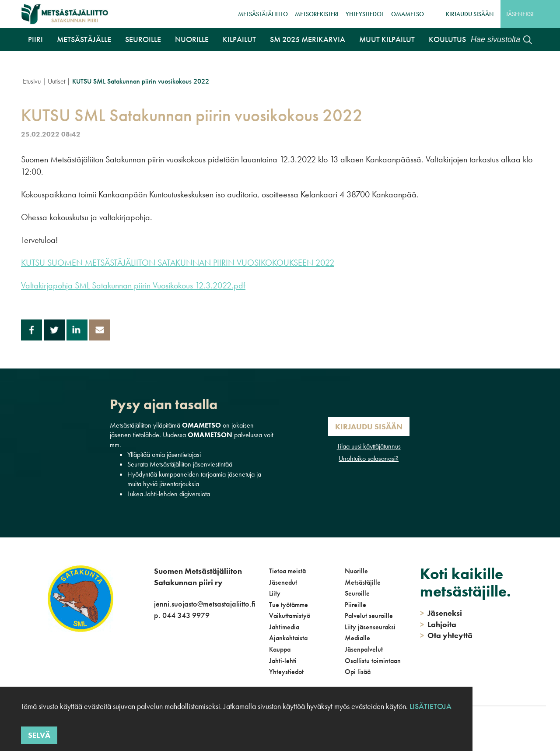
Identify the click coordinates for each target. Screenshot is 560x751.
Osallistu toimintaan (373, 661)
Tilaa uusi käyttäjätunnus (369, 446)
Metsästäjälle (84, 39)
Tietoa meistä (287, 571)
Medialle (357, 638)
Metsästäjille (363, 582)
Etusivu (32, 81)
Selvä (39, 735)
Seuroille (143, 39)
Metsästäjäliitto (263, 14)
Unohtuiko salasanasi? (369, 458)
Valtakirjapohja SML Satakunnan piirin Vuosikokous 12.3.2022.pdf (133, 285)
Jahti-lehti (283, 661)
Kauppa (280, 649)
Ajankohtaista (288, 638)
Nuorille (192, 39)
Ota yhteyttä (446, 635)
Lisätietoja (430, 706)
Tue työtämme (289, 605)
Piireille (355, 605)
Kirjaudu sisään (470, 14)
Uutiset (56, 81)
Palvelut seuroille (369, 616)
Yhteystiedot (365, 14)
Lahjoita (438, 624)
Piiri (35, 39)
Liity (275, 593)
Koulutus (447, 39)
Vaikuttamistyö (290, 616)
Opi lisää (358, 672)
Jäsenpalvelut (364, 649)
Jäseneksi (520, 14)
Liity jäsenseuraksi (370, 627)
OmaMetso (408, 14)
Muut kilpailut (387, 39)
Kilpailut (239, 39)
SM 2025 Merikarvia (308, 39)
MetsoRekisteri (317, 14)
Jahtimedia (284, 627)
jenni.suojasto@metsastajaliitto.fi (205, 604)
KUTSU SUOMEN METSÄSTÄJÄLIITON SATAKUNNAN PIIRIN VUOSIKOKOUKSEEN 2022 (178, 263)
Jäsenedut (283, 582)
